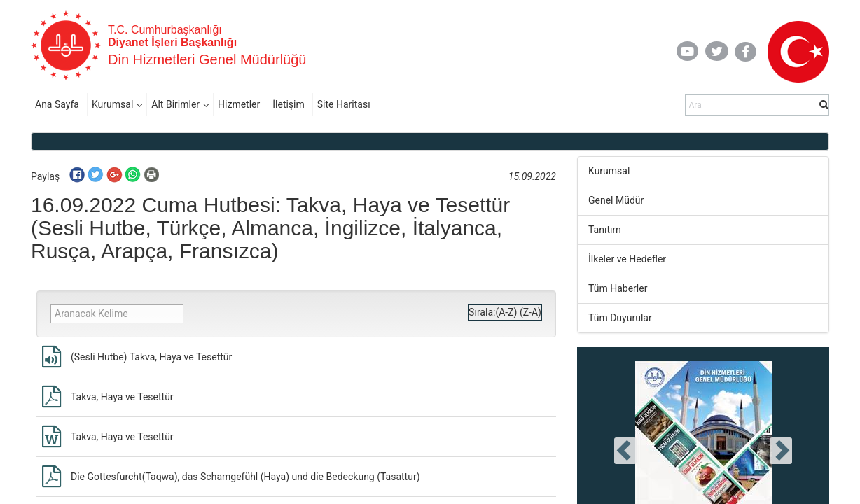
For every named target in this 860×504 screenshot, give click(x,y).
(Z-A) (530, 312)
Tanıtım (605, 230)
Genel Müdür (616, 200)
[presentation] (625, 451)
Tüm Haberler (618, 288)
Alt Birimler (175, 104)
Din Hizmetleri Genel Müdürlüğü (207, 59)
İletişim (289, 104)
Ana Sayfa (57, 104)
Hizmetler (239, 104)
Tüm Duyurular (620, 318)
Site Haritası (344, 104)
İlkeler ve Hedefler (627, 259)
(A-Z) (506, 312)
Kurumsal (112, 104)
